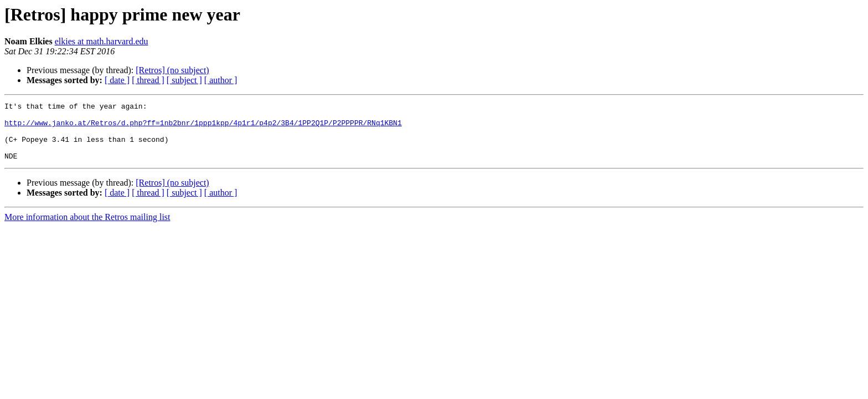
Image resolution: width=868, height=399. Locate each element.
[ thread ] (148, 80)
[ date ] (117, 80)
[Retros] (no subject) (172, 70)
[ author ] (221, 80)
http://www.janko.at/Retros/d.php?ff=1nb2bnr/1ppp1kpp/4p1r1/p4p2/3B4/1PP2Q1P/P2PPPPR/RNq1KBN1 (203, 127)
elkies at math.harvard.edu (102, 41)
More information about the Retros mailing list (87, 229)
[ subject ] (184, 80)
